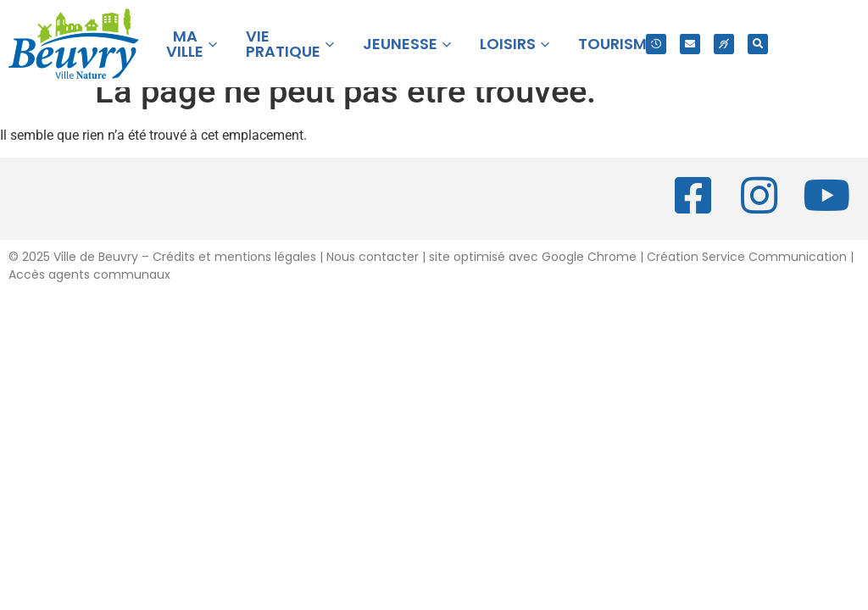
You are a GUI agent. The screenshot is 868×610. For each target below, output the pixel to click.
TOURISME (617, 44)
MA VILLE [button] (192, 44)
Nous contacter (373, 280)
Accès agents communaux (89, 298)
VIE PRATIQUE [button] (290, 44)
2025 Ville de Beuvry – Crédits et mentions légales (167, 280)
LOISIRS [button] (515, 44)
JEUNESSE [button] (407, 44)
